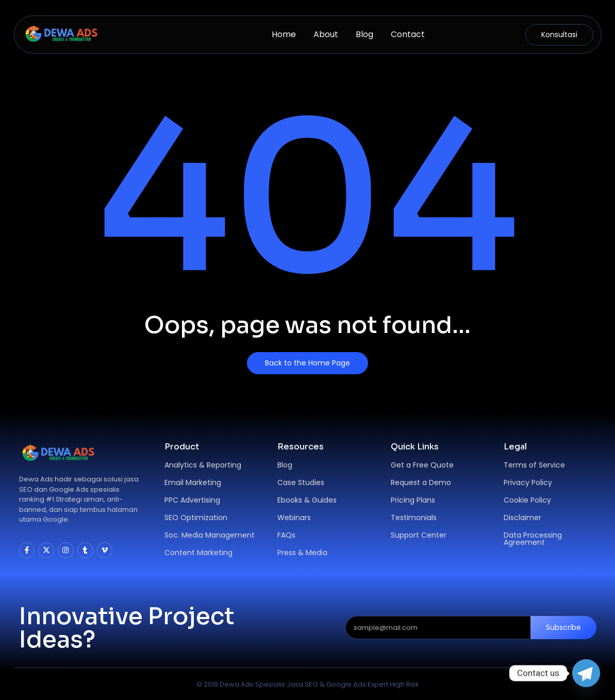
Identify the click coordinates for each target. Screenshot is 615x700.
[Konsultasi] (559, 35)
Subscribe (563, 627)
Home (284, 34)
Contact (408, 34)
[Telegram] (586, 673)
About (326, 34)
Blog (364, 34)
